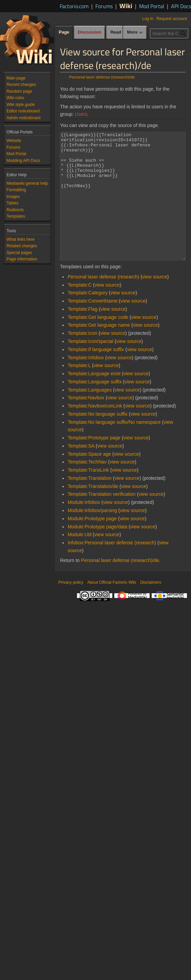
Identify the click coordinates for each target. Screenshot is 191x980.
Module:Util (79, 560)
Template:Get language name (99, 350)
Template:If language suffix (96, 375)
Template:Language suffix (94, 407)
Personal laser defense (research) (103, 302)
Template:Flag (82, 334)
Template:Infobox (86, 383)
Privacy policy (71, 608)
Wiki (126, 6)
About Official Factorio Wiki (112, 608)
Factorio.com (74, 6)
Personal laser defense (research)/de (102, 77)
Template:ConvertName (92, 326)
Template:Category (88, 318)
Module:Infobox (84, 528)
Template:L (79, 391)
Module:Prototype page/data (97, 552)
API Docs (181, 6)
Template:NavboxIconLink (95, 431)
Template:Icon (82, 359)
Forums (104, 6)
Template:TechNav (87, 487)
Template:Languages (90, 415)
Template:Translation (89, 504)
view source (155, 302)
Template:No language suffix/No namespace (114, 448)
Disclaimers (151, 608)
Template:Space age (89, 479)
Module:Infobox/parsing (92, 536)
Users (81, 114)
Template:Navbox (86, 423)
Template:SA (81, 471)
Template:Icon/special (90, 367)
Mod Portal (152, 6)
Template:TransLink (88, 495)
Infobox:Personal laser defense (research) (112, 568)
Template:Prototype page (94, 463)
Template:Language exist (94, 399)
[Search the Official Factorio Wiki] (169, 47)
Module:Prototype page (92, 544)
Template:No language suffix (97, 439)
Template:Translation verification (101, 520)
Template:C (80, 310)
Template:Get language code (98, 343)
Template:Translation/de (93, 512)
